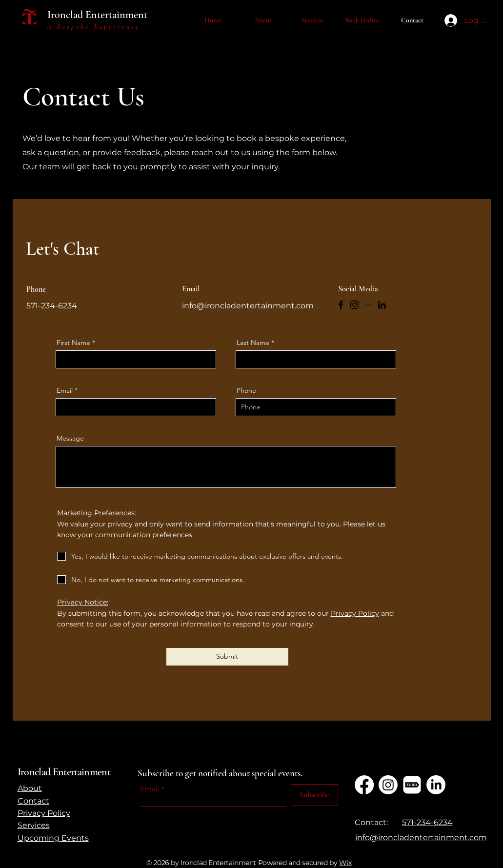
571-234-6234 (427, 822)
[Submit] (227, 657)
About (30, 788)
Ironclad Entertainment (97, 15)
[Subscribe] (314, 795)
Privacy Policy (355, 613)
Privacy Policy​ (44, 813)
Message (70, 438)
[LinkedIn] (382, 305)
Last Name (253, 343)
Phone (246, 390)
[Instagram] (354, 305)
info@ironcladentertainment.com (248, 306)
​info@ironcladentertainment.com (421, 838)
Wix (345, 863)
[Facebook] (341, 305)
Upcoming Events (53, 838)
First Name (73, 343)
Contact (33, 801)
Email (65, 390)
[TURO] (368, 305)
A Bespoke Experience (94, 26)
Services (34, 825)
